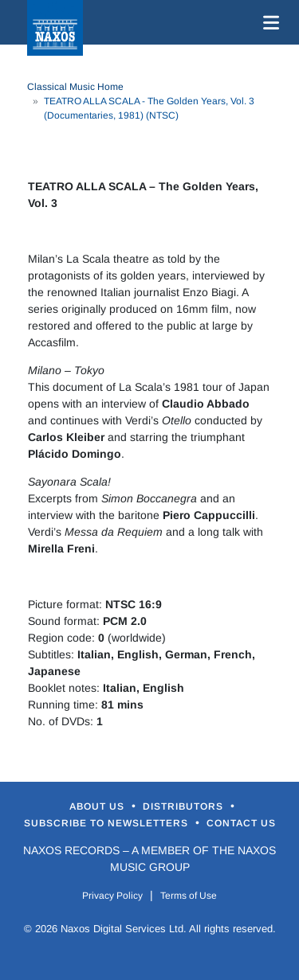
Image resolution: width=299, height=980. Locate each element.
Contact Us (241, 823)
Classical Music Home (75, 87)
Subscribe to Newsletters (108, 823)
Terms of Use (189, 896)
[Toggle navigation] (268, 22)
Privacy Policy (112, 896)
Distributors (185, 806)
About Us (98, 806)
